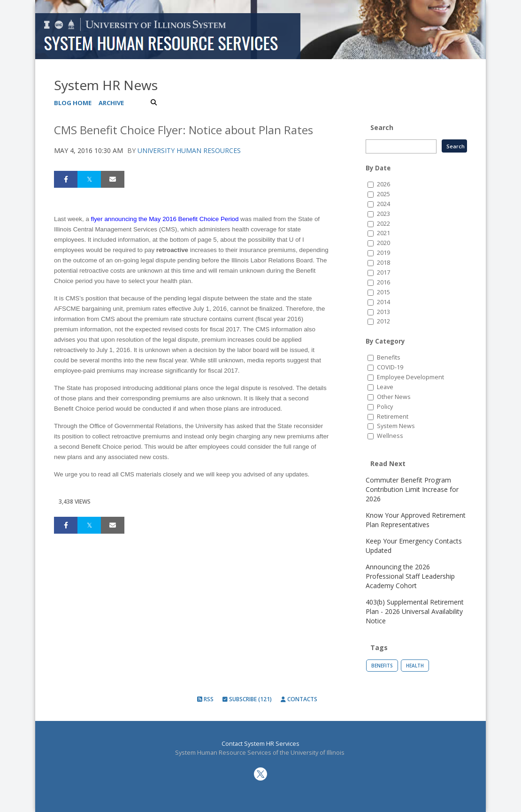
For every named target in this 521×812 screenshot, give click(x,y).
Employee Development (410, 377)
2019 (383, 253)
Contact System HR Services (260, 744)
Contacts (299, 699)
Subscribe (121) (247, 699)
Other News (394, 397)
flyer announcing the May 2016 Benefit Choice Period (165, 219)
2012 (383, 321)
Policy (385, 407)
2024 (383, 204)
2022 (383, 224)
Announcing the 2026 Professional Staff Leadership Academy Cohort (410, 576)
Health (415, 666)
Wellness (390, 436)
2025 (383, 194)
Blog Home (73, 103)
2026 (383, 184)
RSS (205, 699)
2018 (383, 263)
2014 (383, 302)
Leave (385, 387)
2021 (383, 233)
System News (396, 426)
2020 (383, 243)
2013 (383, 312)
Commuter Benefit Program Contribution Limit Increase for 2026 (412, 489)
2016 (383, 282)
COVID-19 (390, 367)
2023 (383, 214)
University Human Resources (189, 150)
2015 (383, 292)
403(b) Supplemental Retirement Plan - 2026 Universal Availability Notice (415, 611)
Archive (111, 103)
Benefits (389, 357)
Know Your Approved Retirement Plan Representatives (416, 520)
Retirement (393, 417)
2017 (383, 272)
